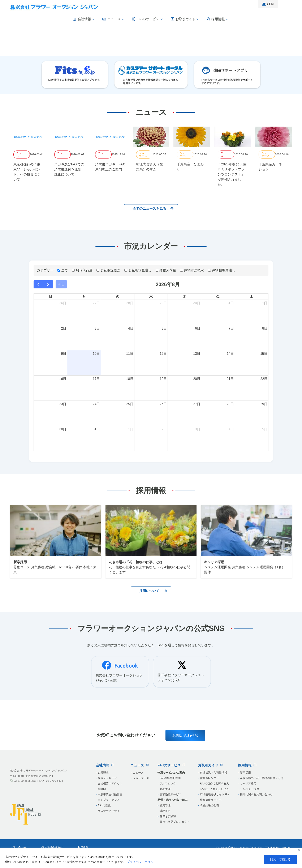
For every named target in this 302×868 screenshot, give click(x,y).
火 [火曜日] (117, 297)
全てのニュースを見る (153, 209)
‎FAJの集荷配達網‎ (170, 778)
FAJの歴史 (104, 805)
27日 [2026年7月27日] (96, 303)
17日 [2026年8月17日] (96, 379)
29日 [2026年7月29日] (163, 303)
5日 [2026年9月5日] (265, 429)
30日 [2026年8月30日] (63, 429)
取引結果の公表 (209, 805)
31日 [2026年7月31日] (230, 303)
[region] (151, 858)
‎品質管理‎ (165, 805)
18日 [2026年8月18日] (130, 379)
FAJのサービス (148, 19)
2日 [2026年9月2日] (164, 429)
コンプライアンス (109, 800)
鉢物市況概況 (192, 270)
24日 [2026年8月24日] (96, 404)
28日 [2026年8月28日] (230, 404)
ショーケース (141, 778)
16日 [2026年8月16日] (63, 379)
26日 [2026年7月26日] (63, 303)
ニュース (113, 19)
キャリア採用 (248, 784)
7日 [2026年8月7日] (231, 328)
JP (264, 4)
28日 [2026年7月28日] (130, 303)
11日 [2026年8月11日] (130, 354)
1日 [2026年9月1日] (131, 429)
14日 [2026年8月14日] (230, 354)
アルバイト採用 (249, 789)
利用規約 (83, 848)
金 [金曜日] (218, 297)
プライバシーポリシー (142, 862)
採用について (153, 591)
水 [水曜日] (151, 297)
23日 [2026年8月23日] (63, 404)
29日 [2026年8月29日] (264, 404)
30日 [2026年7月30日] (197, 303)
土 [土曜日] (251, 297)
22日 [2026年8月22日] (264, 379)
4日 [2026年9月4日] (231, 429)
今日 (61, 284)
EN (271, 4)
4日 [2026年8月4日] (131, 328)
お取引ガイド (185, 19)
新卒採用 (245, 773)
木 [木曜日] (185, 297)
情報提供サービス (211, 800)
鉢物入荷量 (166, 270)
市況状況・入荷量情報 (213, 773)
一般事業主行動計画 (110, 794)
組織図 (102, 789)
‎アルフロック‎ (168, 784)
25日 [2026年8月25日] (130, 404)
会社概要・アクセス (110, 784)
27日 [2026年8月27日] (197, 404)
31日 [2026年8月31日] (96, 429)
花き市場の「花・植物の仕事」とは (262, 778)
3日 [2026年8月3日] (97, 328)
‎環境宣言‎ (165, 811)
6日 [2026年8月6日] (198, 328)
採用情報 (218, 19)
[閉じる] (299, 850)
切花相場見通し (138, 270)
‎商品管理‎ (165, 789)
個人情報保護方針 (52, 848)
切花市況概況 (108, 270)
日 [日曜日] (51, 297)
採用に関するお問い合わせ (256, 794)
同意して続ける (280, 859)
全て (63, 270)
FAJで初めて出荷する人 (214, 784)
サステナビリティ (109, 811)
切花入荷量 (82, 270)
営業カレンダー (209, 778)
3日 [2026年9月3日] (198, 429)
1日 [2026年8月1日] (265, 303)
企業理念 (103, 773)
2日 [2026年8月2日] (64, 328)
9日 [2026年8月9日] (64, 354)
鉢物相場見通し (222, 270)
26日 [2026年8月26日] (163, 404)
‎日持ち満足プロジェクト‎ (175, 822)
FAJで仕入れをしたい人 (214, 789)
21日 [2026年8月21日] (230, 379)
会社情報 (84, 19)
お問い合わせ (185, 736)
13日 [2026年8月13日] (197, 354)
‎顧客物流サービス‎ (171, 794)
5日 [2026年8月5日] (164, 328)
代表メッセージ (107, 778)
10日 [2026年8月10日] (96, 354)
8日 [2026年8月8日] (265, 328)
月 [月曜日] (84, 297)
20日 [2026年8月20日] (197, 379)
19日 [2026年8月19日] (163, 379)
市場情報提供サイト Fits (215, 794)
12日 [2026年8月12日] (163, 354)
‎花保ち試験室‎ (168, 816)
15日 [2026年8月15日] (264, 354)
